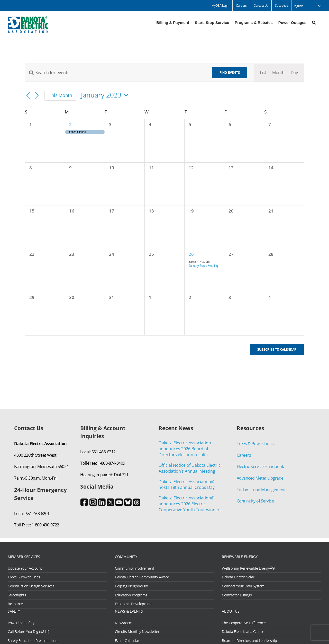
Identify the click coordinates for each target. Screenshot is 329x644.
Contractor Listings (237, 595)
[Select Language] (306, 6)
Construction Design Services (31, 586)
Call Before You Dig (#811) (28, 632)
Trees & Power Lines (255, 444)
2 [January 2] (70, 124)
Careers (244, 455)
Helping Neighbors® (131, 586)
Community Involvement (135, 568)
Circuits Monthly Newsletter (137, 632)
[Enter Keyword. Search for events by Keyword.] (115, 73)
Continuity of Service (255, 501)
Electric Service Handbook (260, 466)
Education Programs (131, 595)
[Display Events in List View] (263, 73)
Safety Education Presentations (33, 641)
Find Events (230, 73)
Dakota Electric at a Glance (243, 632)
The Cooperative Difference (244, 623)
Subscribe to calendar (277, 350)
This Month (60, 95)
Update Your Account (25, 568)
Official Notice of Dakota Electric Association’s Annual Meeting (190, 468)
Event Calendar (127, 641)
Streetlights (17, 595)
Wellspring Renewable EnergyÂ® (248, 568)
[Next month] (37, 96)
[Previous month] (28, 96)
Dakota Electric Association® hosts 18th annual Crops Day (187, 485)
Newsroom (124, 623)
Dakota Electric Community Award (142, 577)
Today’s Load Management (261, 490)
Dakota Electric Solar (238, 577)
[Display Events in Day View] (294, 73)
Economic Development (134, 604)
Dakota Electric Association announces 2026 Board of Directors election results (185, 449)
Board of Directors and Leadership (249, 641)
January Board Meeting (203, 266)
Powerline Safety (21, 623)
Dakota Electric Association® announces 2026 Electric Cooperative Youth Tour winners (190, 504)
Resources (16, 604)
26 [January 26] (191, 254)
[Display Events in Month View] (278, 73)
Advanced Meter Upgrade (260, 478)
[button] (314, 22)
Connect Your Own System (243, 586)
